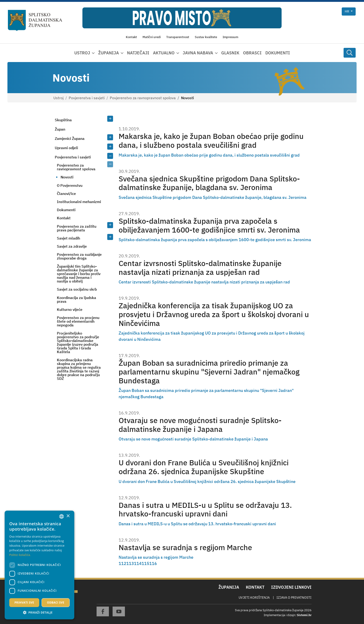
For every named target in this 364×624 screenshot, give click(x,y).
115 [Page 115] (145, 563)
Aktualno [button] (164, 53)
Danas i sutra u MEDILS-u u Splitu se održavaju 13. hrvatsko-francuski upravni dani (205, 510)
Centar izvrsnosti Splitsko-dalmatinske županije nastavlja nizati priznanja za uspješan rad (200, 268)
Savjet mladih (68, 238)
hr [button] (347, 11)
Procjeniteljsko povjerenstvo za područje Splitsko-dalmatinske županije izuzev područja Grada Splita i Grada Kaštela (78, 342)
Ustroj (58, 98)
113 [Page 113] (130, 563)
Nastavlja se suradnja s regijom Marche (185, 547)
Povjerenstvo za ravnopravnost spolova (143, 98)
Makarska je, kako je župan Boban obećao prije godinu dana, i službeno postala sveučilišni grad (211, 141)
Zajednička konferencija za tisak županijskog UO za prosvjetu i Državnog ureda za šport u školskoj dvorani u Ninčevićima (214, 314)
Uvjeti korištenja (254, 598)
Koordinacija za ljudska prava (76, 299)
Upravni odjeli (66, 148)
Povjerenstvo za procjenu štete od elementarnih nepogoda (78, 321)
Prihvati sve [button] (24, 603)
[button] (39, 612)
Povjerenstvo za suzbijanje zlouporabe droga (79, 256)
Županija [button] (109, 53)
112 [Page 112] (122, 563)
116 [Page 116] (153, 563)
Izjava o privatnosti (294, 598)
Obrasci (252, 53)
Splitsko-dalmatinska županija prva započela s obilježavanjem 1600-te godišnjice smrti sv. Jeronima (209, 225)
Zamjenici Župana (70, 138)
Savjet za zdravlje (72, 246)
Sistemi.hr (304, 615)
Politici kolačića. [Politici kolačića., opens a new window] (20, 555)
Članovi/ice (66, 194)
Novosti (67, 177)
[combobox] (62, 516)
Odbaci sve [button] (56, 603)
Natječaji (138, 53)
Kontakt (64, 218)
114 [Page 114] (138, 563)
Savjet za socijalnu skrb (77, 289)
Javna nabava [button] (198, 53)
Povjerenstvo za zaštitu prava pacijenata (77, 228)
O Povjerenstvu (70, 185)
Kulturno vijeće (70, 309)
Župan (60, 129)
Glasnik (230, 53)
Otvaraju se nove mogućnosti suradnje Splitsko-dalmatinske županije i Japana (200, 425)
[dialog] (39, 565)
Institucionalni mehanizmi (79, 202)
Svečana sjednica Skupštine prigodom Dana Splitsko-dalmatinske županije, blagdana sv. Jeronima (209, 183)
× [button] (68, 516)
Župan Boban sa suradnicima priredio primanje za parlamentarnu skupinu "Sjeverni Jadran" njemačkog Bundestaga (209, 372)
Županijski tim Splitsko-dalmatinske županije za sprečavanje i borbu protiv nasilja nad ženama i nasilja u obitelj (79, 274)
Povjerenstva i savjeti (87, 98)
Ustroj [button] (82, 53)
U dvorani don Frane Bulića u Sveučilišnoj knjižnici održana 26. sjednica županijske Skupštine (204, 467)
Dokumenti (278, 53)
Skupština (63, 120)
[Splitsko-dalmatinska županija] (35, 21)
